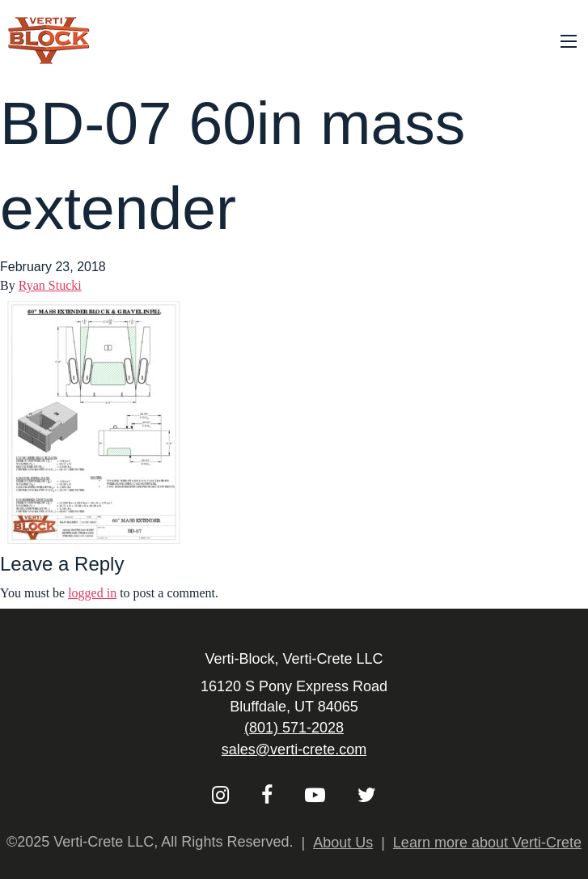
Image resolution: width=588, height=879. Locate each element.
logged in (92, 593)
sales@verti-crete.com (294, 749)
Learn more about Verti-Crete (487, 843)
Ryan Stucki (50, 285)
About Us (343, 843)
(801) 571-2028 (294, 728)
